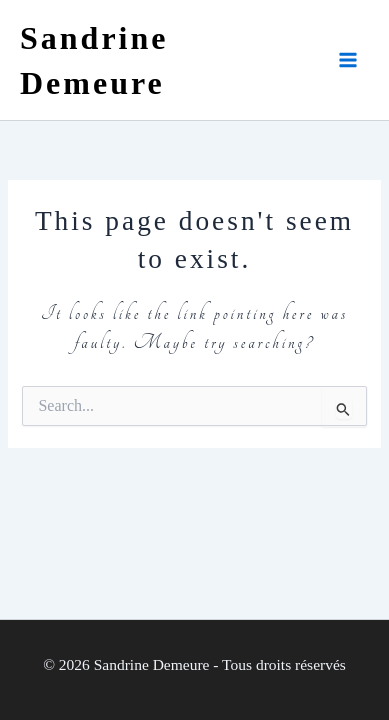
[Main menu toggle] (348, 60)
